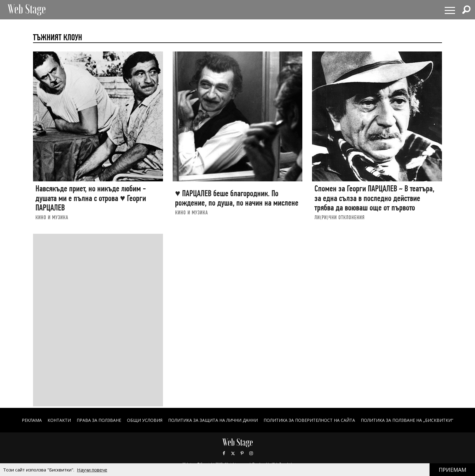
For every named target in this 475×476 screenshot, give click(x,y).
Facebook (224, 453)
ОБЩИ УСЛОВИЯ (145, 420)
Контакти (59, 420)
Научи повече (92, 470)
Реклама (32, 420)
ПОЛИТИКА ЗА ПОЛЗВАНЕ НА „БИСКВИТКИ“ (407, 420)
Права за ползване (99, 420)
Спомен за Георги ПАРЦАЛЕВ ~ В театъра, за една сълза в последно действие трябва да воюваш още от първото (374, 198)
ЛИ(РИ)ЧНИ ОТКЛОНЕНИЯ (340, 217)
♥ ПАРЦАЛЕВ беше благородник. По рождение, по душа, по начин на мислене (237, 198)
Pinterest (242, 453)
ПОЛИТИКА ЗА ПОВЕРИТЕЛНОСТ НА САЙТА (309, 420)
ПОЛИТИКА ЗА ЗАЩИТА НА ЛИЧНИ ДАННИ (213, 420)
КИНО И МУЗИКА (52, 217)
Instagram (251, 453)
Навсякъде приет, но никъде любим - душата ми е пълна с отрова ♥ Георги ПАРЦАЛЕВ (91, 198)
